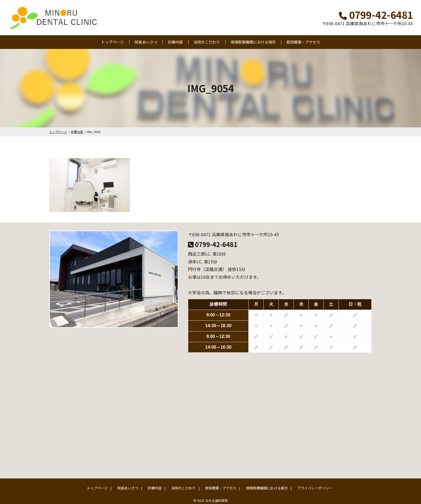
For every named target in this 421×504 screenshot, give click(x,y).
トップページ (112, 42)
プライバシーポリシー (305, 487)
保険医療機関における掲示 (253, 42)
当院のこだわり (207, 42)
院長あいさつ (146, 42)
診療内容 (175, 42)
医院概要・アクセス (303, 42)
